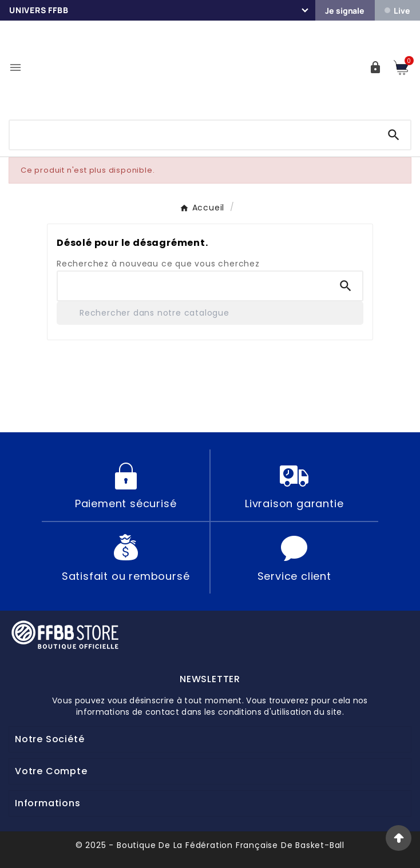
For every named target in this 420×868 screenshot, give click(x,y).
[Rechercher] (210, 313)
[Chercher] (193, 133)
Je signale (345, 11)
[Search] (394, 135)
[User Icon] (375, 67)
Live (397, 11)
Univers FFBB (39, 10)
